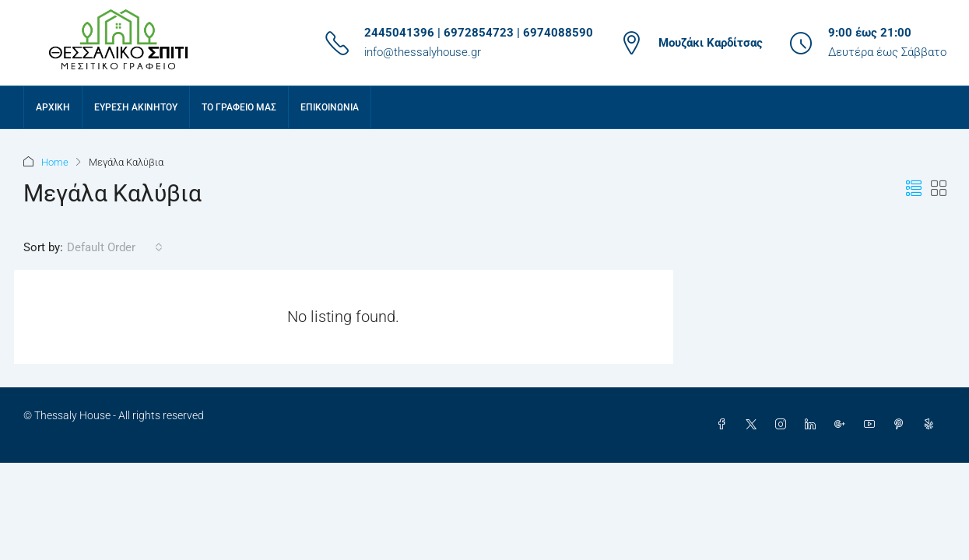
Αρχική (53, 107)
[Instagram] (784, 425)
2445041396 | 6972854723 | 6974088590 (479, 33)
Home (55, 162)
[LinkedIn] (813, 425)
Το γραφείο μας (239, 107)
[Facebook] (725, 425)
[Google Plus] (843, 425)
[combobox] (115, 247)
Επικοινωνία (330, 107)
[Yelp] (932, 425)
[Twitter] (754, 425)
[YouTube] (872, 425)
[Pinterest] (902, 425)
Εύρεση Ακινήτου (136, 107)
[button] (914, 189)
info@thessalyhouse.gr (423, 52)
